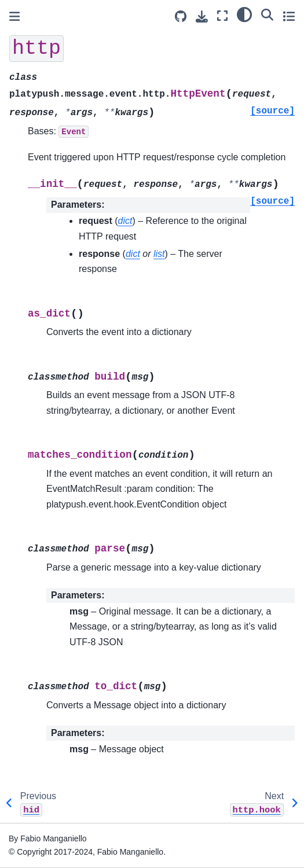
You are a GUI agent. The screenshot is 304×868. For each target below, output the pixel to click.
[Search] (267, 14)
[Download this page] (202, 16)
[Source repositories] (181, 16)
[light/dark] (244, 14)
